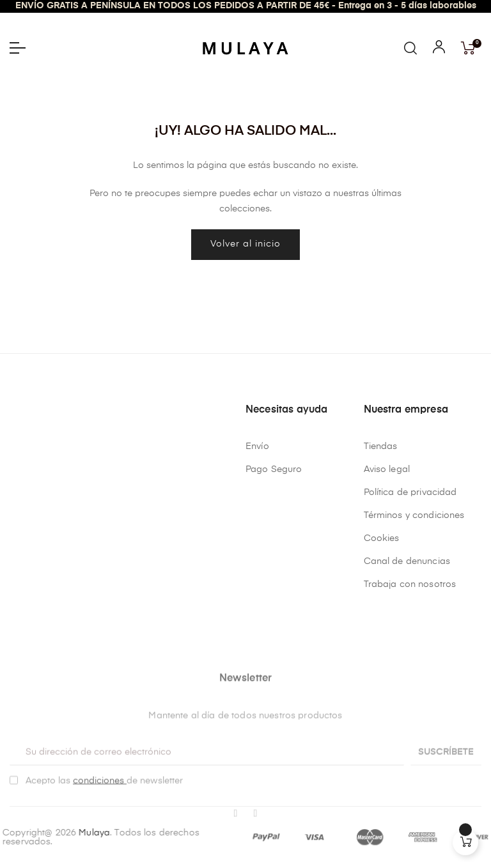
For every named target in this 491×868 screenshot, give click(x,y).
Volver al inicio (245, 244)
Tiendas (381, 446)
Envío (257, 446)
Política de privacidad (410, 492)
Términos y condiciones (414, 515)
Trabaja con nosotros (410, 584)
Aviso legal (387, 469)
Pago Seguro (274, 469)
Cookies (382, 538)
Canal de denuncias (407, 561)
